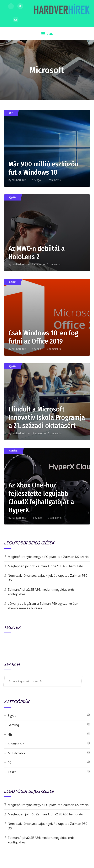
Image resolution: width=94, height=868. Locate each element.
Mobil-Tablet (17, 753)
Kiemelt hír (16, 744)
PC (10, 763)
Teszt (12, 772)
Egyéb (12, 197)
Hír (11, 113)
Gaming (13, 451)
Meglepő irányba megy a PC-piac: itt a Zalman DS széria (48, 557)
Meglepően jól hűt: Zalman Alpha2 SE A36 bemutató (45, 566)
